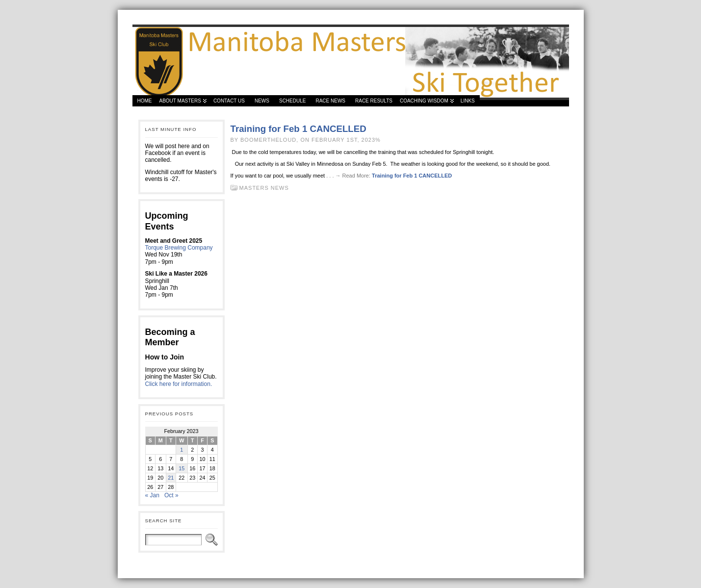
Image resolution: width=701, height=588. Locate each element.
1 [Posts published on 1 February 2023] (182, 450)
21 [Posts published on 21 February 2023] (171, 478)
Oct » (171, 495)
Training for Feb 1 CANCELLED (299, 129)
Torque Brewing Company (179, 248)
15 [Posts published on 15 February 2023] (182, 468)
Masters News (264, 188)
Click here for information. (179, 384)
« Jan (152, 495)
